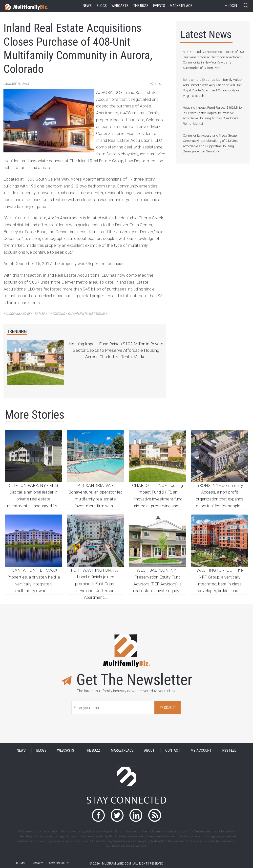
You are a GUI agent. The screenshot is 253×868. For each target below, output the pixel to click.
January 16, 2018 (16, 84)
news (87, 6)
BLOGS (41, 750)
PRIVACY (37, 863)
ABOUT (149, 750)
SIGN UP (168, 708)
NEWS (21, 750)
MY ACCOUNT (201, 750)
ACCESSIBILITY (59, 863)
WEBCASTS (66, 750)
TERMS (20, 863)
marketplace (181, 6)
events (159, 6)
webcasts (120, 6)
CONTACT (173, 750)
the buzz (141, 6)
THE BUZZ (93, 750)
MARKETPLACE (122, 750)
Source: (55, 314)
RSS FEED (229, 750)
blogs (102, 6)
